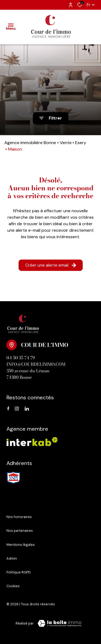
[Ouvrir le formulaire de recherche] (51, 118)
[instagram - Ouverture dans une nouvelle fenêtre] (17, 409)
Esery (81, 143)
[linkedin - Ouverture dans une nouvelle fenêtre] (27, 409)
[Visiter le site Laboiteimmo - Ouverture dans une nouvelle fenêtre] (60, 623)
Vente (66, 143)
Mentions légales (21, 545)
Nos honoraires (19, 517)
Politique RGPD (19, 572)
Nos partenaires (20, 531)
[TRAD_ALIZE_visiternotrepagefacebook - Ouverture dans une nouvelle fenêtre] (8, 409)
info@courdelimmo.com (36, 364)
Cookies (13, 586)
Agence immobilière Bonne (30, 143)
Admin (12, 558)
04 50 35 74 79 (21, 358)
